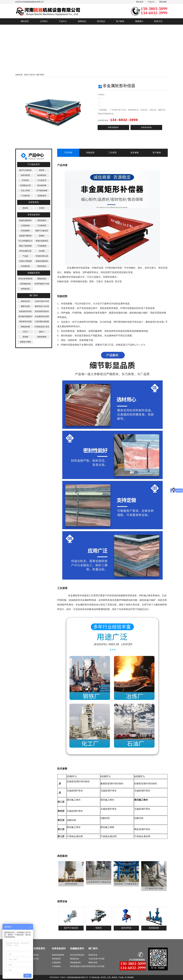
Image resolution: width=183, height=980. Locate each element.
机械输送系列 (34, 273)
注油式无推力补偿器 (96, 959)
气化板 (25, 256)
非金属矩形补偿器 (42, 317)
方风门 (25, 332)
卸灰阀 (42, 251)
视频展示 (139, 21)
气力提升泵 (42, 180)
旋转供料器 (25, 175)
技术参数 (135, 153)
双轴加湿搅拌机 (25, 221)
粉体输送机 (42, 175)
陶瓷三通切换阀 (25, 246)
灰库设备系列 (34, 215)
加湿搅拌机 (25, 266)
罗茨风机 (25, 180)
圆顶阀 (25, 337)
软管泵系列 (34, 202)
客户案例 (120, 21)
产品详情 (68, 153)
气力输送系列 (34, 165)
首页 (26, 75)
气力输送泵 (25, 196)
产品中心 (151, 2)
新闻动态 (82, 21)
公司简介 (44, 21)
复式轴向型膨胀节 (25, 317)
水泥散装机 (25, 226)
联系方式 (158, 21)
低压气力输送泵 (25, 170)
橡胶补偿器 (25, 306)
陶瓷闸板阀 (42, 337)
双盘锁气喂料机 (25, 236)
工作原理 (112, 153)
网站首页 (140, 2)
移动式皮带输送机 (25, 279)
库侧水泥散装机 (42, 241)
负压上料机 (25, 191)
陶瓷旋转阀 (25, 327)
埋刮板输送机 (25, 284)
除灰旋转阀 (42, 186)
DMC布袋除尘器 (25, 251)
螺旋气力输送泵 (42, 231)
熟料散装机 (42, 266)
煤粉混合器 (25, 301)
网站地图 (163, 2)
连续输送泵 (42, 196)
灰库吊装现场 (71, 884)
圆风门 (42, 332)
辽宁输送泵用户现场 (154, 889)
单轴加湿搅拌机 (42, 261)
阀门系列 (41, 75)
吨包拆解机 (25, 231)
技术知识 (101, 21)
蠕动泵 (25, 208)
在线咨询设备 (146, 127)
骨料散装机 (42, 221)
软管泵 (42, 208)
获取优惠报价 (113, 127)
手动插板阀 (42, 246)
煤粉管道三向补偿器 (96, 966)
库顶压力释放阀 (25, 261)
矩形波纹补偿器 (25, 311)
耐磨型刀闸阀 (25, 342)
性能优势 (90, 153)
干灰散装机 (42, 226)
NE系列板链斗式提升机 (79, 966)
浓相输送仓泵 (25, 186)
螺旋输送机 (42, 279)
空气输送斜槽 (42, 191)
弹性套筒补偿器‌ (25, 322)
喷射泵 (42, 170)
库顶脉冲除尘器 (42, 256)
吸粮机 (42, 236)
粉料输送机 (25, 289)
